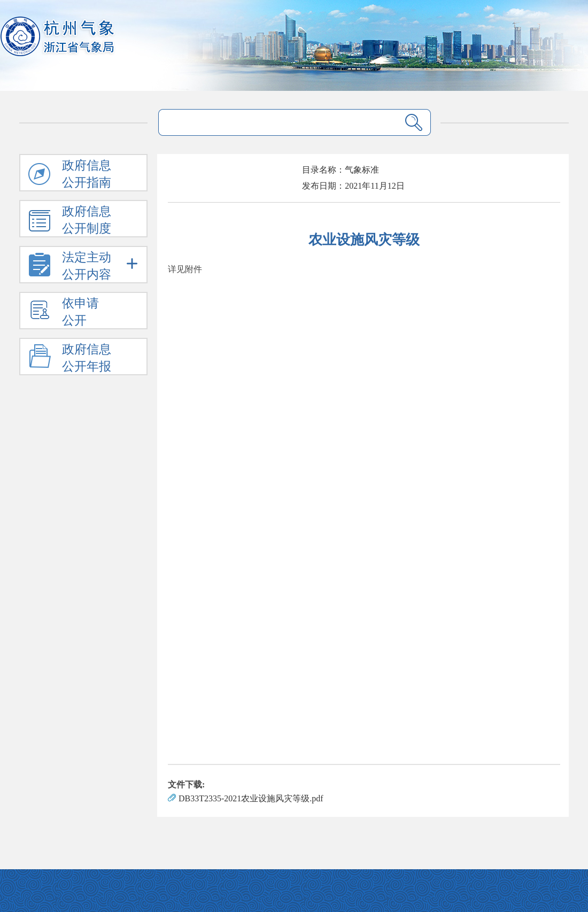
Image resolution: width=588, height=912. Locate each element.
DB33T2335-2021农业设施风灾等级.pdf (251, 798)
